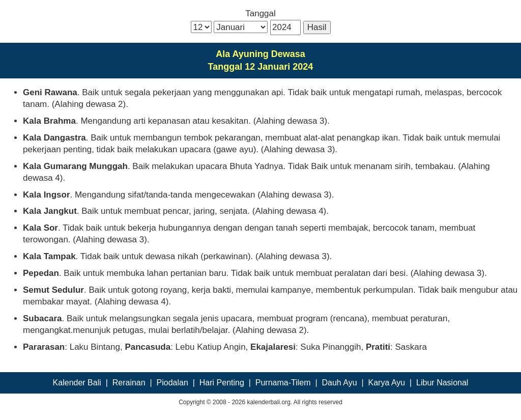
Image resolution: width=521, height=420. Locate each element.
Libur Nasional (442, 383)
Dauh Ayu (340, 383)
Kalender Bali (77, 383)
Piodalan (172, 383)
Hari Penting (222, 383)
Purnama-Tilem (283, 383)
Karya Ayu (387, 383)
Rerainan (129, 383)
